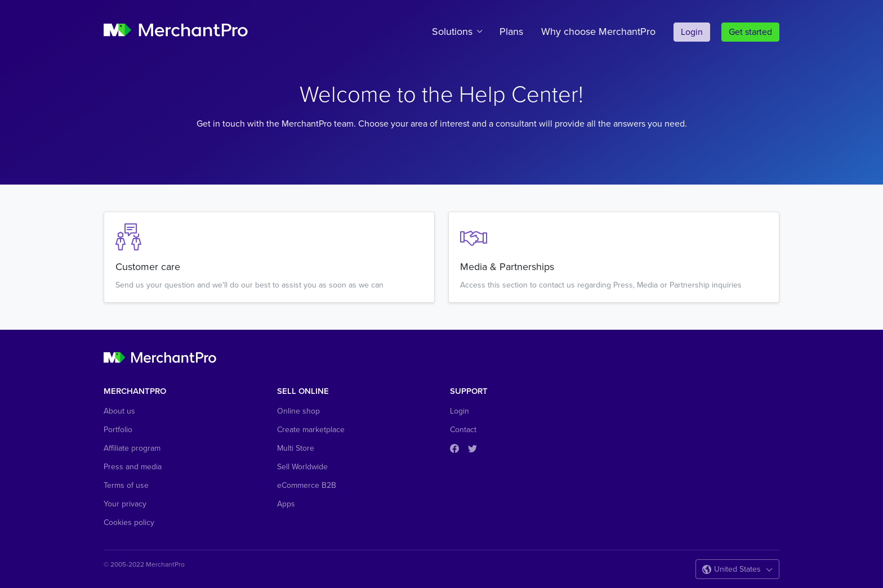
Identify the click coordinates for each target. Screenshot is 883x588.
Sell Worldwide (302, 467)
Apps (286, 504)
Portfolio (118, 430)
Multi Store (296, 448)
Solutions (452, 32)
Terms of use (126, 485)
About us (119, 411)
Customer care (148, 267)
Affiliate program (132, 448)
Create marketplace (311, 430)
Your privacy (125, 504)
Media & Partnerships (507, 267)
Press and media (133, 467)
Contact (463, 430)
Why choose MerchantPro (598, 32)
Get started (750, 32)
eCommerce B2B (307, 485)
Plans (511, 32)
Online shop (298, 411)
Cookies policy (129, 522)
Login (692, 32)
